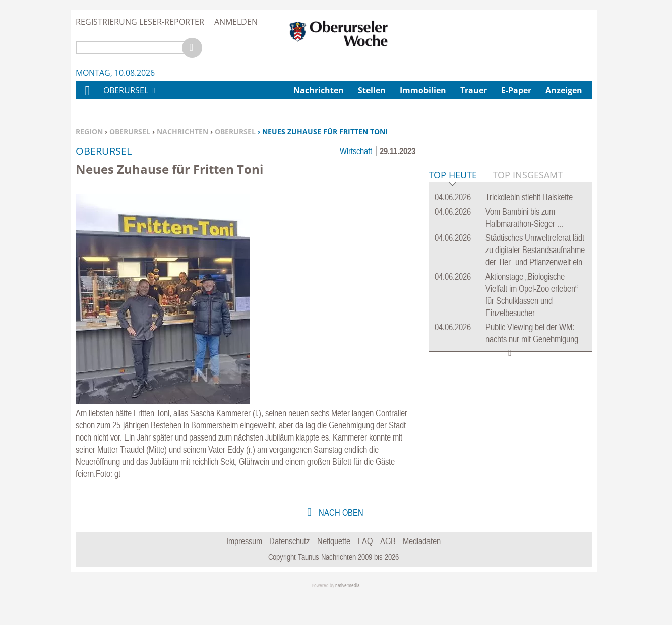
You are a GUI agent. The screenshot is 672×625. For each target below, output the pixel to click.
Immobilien (423, 90)
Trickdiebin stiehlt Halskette (529, 351)
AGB (388, 569)
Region (89, 131)
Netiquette (334, 569)
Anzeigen (564, 90)
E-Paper (516, 90)
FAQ (365, 569)
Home (87, 97)
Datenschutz (289, 569)
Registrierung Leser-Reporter (140, 22)
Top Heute (453, 330)
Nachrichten (182, 131)
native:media (348, 614)
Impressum (244, 569)
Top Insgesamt (528, 329)
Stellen (372, 90)
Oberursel (130, 131)
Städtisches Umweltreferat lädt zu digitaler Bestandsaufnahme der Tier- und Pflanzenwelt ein (535, 404)
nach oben (340, 541)
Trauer (474, 90)
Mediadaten (422, 569)
